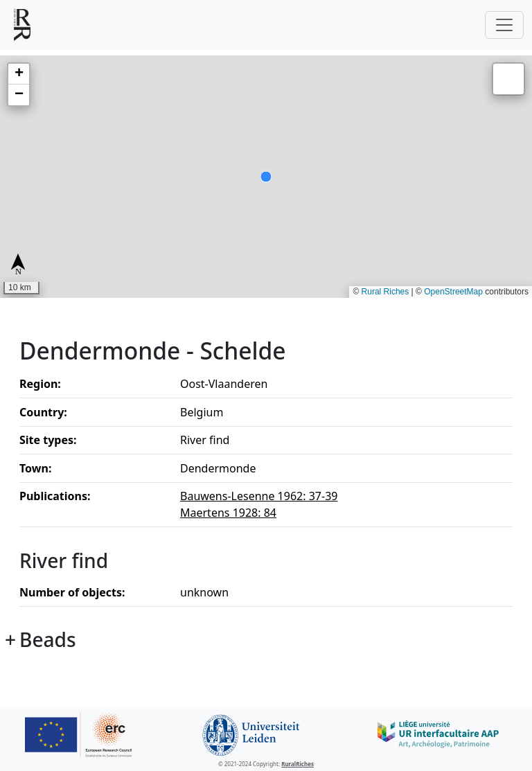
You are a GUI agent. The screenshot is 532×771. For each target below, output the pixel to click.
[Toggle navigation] (504, 25)
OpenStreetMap (453, 292)
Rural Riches (385, 292)
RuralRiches (298, 764)
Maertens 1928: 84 (228, 513)
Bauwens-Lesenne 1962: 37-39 (259, 496)
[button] (19, 74)
